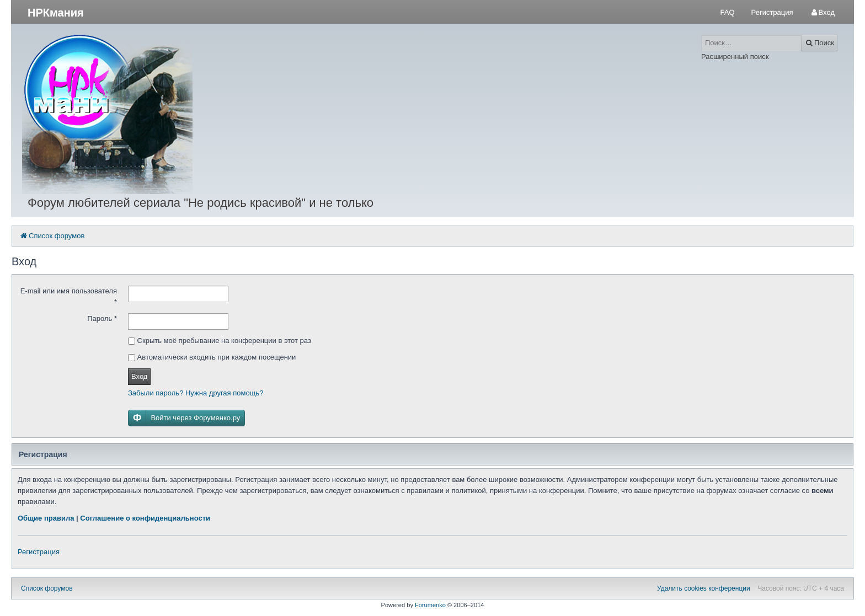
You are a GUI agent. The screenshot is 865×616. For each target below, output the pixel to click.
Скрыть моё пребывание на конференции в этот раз (220, 341)
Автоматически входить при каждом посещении (212, 357)
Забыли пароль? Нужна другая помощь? (196, 393)
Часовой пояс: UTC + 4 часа (801, 588)
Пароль (102, 318)
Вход (139, 376)
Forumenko (430, 605)
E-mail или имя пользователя (69, 296)
